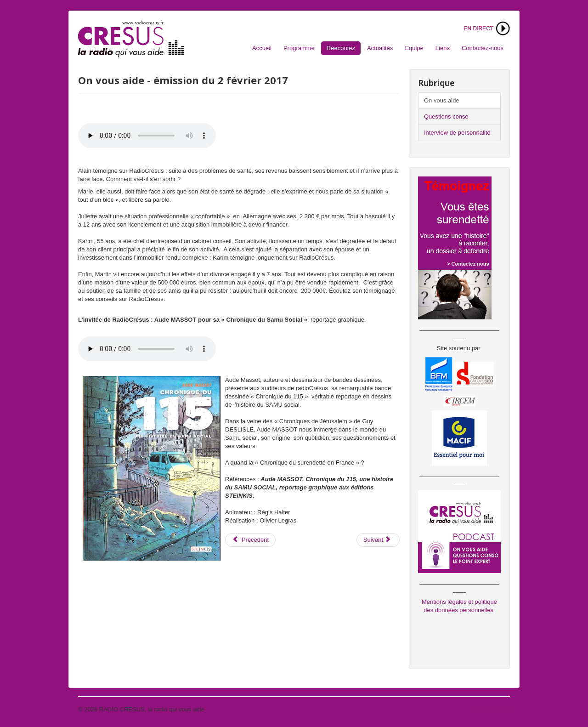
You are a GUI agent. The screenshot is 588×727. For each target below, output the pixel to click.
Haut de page (492, 709)
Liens (443, 48)
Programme (299, 48)
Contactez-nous (483, 48)
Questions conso (446, 116)
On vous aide (442, 100)
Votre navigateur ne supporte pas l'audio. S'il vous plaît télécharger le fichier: (147, 136)
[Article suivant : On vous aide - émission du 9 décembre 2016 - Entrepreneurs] (378, 540)
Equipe (414, 48)
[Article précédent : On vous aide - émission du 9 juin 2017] (250, 540)
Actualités (380, 48)
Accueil (262, 48)
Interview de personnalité (457, 133)
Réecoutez (341, 48)
